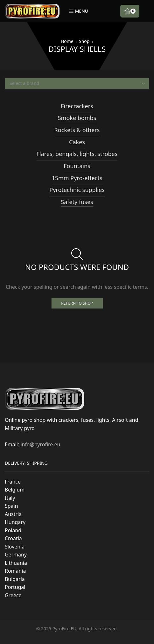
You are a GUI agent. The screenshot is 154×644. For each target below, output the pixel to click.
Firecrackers (77, 106)
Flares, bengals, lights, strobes (77, 154)
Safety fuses (77, 202)
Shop (84, 41)
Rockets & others (77, 130)
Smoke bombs (77, 118)
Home (67, 41)
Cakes (77, 142)
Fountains (77, 166)
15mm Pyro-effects (77, 178)
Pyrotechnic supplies (77, 190)
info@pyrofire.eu (40, 444)
